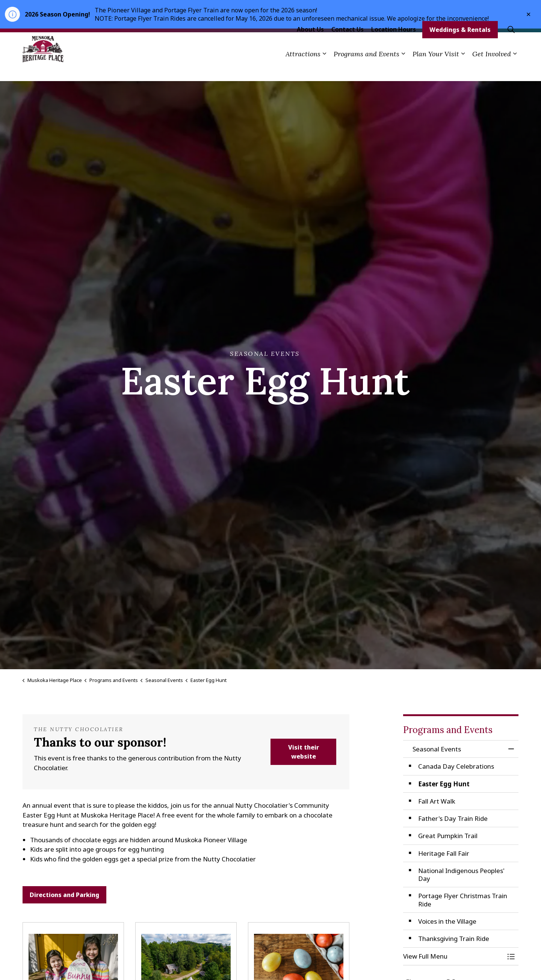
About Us (310, 44)
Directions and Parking (64, 895)
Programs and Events (366, 69)
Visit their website (303, 752)
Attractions (303, 69)
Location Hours (394, 44)
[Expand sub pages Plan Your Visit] (463, 69)
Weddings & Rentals (460, 45)
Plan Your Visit (436, 69)
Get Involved (492, 69)
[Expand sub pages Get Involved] (515, 69)
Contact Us (348, 44)
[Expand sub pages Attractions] (324, 69)
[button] (453, 956)
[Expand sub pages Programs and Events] (403, 69)
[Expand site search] (511, 44)
